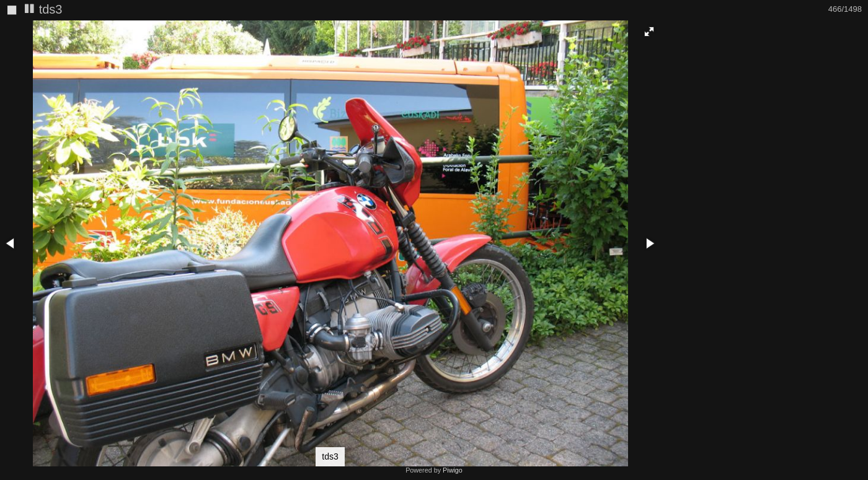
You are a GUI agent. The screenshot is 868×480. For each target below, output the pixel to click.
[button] (649, 32)
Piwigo (453, 470)
